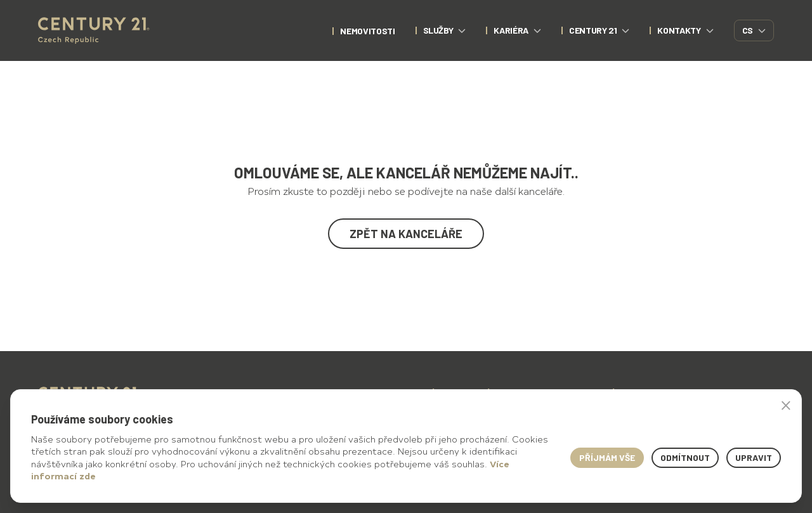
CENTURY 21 (599, 30)
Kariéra (517, 30)
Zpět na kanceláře (406, 234)
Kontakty (685, 30)
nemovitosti (367, 31)
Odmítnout (685, 457)
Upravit (754, 457)
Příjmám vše (607, 457)
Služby (445, 30)
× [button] (786, 405)
